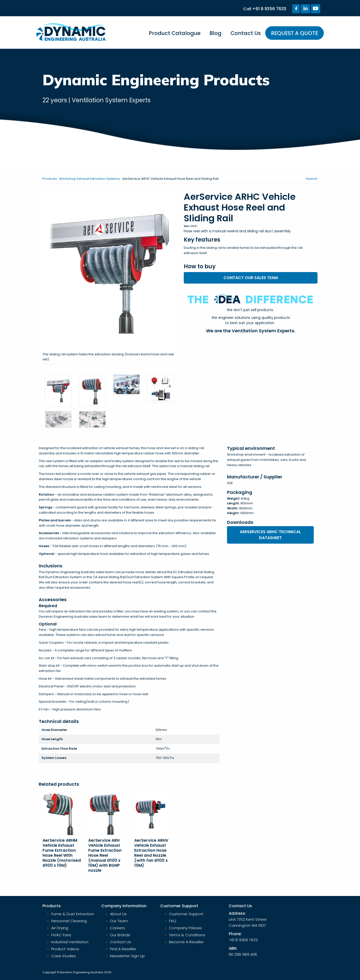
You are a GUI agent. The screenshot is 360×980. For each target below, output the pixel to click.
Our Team (119, 921)
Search (312, 179)
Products (50, 179)
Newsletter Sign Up (127, 956)
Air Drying (60, 928)
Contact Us (246, 33)
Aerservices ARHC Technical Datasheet (270, 535)
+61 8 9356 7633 (269, 9)
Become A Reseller (186, 942)
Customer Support (186, 914)
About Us (118, 914)
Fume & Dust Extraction (73, 914)
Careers (117, 928)
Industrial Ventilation (70, 942)
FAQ (173, 921)
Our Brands (120, 935)
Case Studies (64, 956)
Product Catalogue (175, 33)
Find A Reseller (123, 949)
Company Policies (185, 928)
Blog (215, 33)
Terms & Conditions (187, 935)
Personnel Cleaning (69, 921)
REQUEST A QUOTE (294, 33)
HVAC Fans (61, 935)
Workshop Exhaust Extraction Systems (90, 179)
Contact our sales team (251, 278)
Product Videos (65, 949)
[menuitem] (175, 35)
